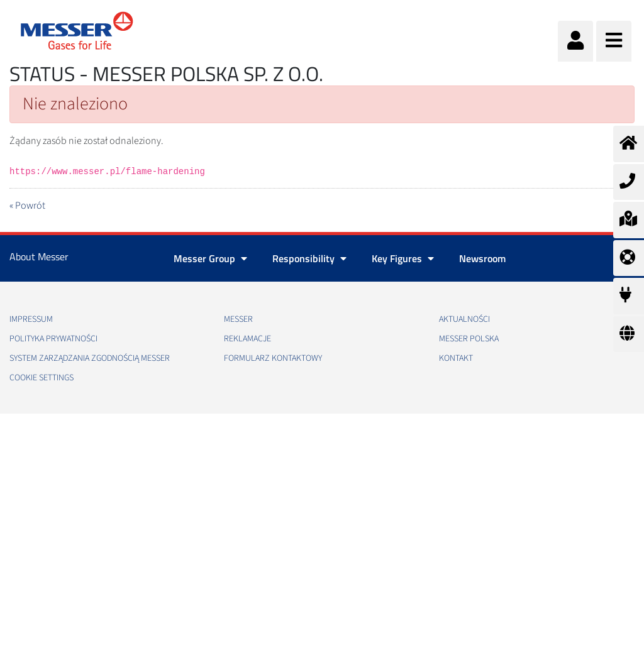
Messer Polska (469, 339)
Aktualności (464, 319)
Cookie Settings (42, 378)
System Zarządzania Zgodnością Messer (90, 358)
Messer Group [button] (210, 258)
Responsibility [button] (309, 258)
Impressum (31, 319)
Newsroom (482, 258)
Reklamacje (247, 339)
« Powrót (27, 206)
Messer (238, 319)
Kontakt (456, 358)
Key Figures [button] (403, 258)
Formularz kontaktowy (273, 358)
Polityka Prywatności (53, 339)
